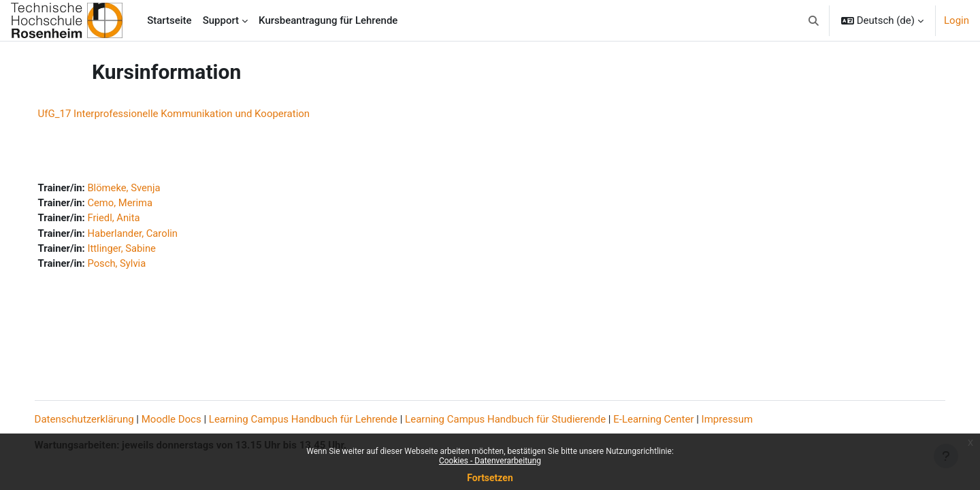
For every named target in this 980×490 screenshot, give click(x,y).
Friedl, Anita (129, 219)
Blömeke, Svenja (139, 189)
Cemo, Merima (135, 203)
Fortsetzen (490, 478)
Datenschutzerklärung (98, 419)
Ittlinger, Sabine (137, 250)
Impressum (741, 419)
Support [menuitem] (221, 20)
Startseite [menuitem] (169, 20)
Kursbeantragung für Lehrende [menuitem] (328, 20)
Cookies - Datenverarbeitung (490, 461)
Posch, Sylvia (132, 265)
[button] (814, 20)
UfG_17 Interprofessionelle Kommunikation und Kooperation (188, 114)
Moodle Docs (185, 419)
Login (957, 20)
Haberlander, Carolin (148, 234)
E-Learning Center (668, 419)
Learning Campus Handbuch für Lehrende (317, 419)
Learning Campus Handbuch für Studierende (520, 419)
